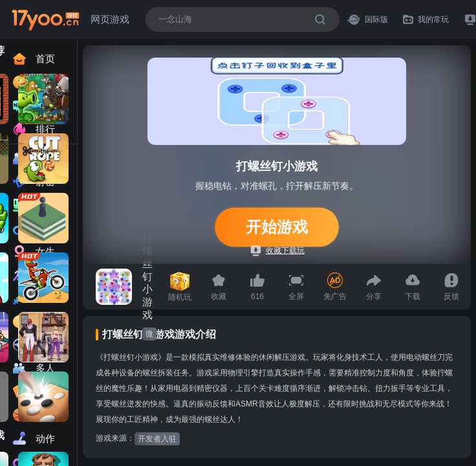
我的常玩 (426, 20)
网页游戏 (110, 19)
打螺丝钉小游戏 (147, 276)
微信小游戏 (149, 335)
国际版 (368, 19)
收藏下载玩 (278, 251)
